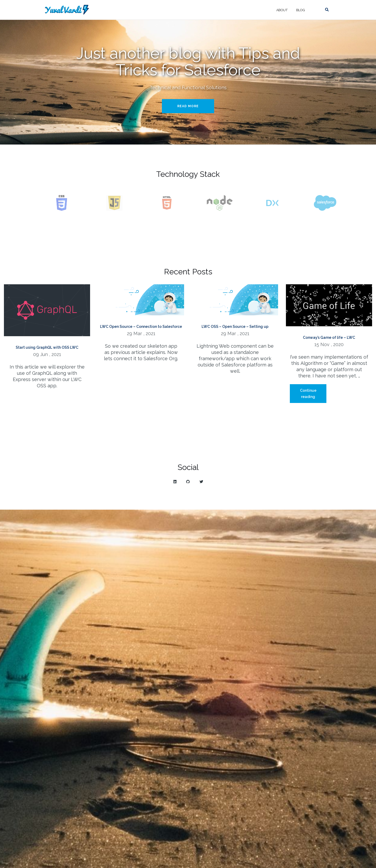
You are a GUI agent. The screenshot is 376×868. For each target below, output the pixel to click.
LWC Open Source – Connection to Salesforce (141, 327)
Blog (300, 10)
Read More (188, 106)
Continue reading (313, 396)
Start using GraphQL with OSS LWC (47, 347)
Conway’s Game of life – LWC (329, 337)
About (282, 10)
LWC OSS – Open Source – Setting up (235, 327)
